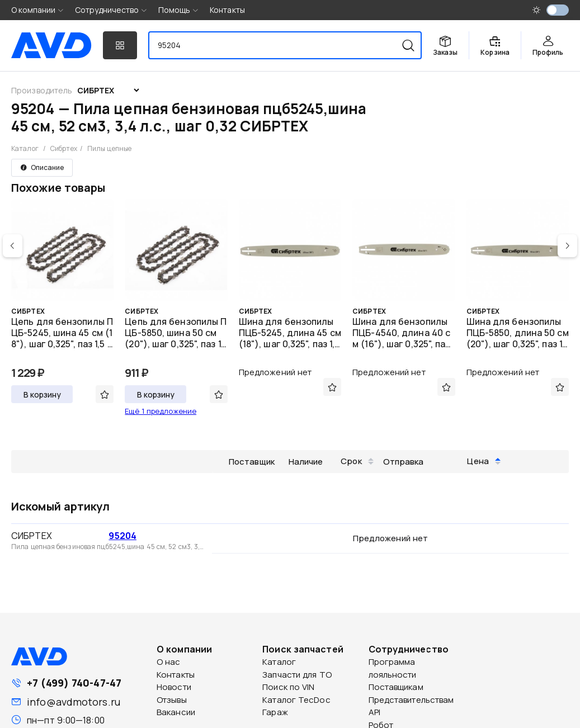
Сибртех (64, 148)
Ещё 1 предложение (161, 411)
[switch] (558, 10)
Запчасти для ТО (297, 675)
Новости (174, 687)
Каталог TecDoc (296, 700)
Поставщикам (396, 687)
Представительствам (411, 700)
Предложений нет (275, 372)
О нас (169, 662)
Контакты (227, 10)
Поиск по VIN (288, 687)
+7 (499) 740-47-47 (74, 683)
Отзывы (172, 700)
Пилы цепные (109, 148)
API (374, 712)
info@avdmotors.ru (74, 702)
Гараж (275, 712)
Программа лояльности (393, 668)
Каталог (25, 148)
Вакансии (176, 712)
